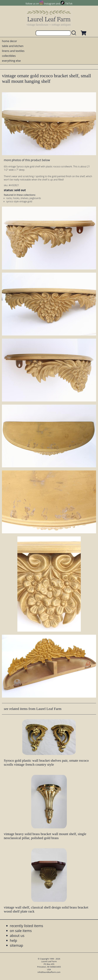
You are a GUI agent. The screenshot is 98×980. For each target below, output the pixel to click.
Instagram (50, 4)
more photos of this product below (27, 160)
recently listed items (26, 926)
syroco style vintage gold (19, 201)
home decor (9, 41)
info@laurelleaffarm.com (49, 972)
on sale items (21, 931)
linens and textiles (13, 51)
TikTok (69, 4)
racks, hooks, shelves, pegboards (24, 198)
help (13, 940)
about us (17, 935)
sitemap (16, 945)
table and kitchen (13, 46)
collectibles (9, 56)
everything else (11, 61)
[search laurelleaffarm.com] (75, 33)
